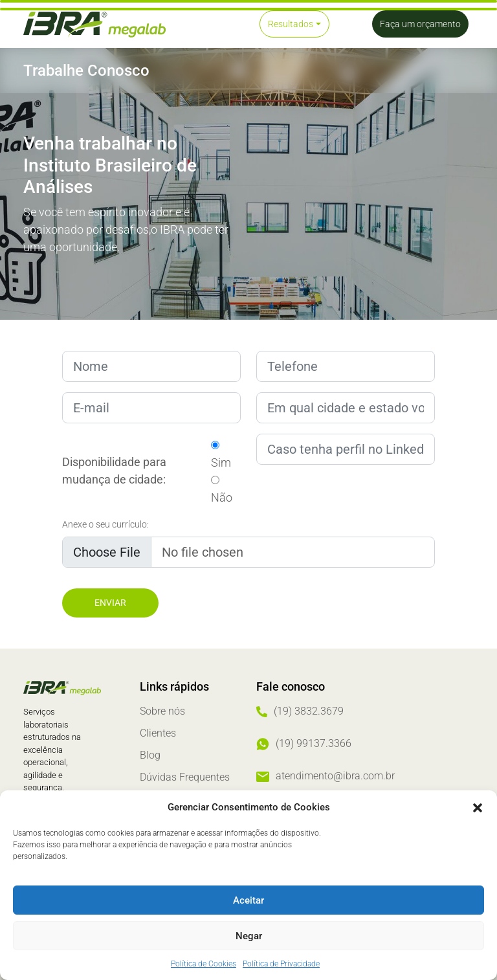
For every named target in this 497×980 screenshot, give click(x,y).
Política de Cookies (204, 964)
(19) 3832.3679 (309, 711)
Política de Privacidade (281, 964)
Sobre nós (162, 711)
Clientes (158, 733)
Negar (249, 936)
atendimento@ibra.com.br (335, 776)
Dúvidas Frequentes (185, 777)
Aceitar (248, 900)
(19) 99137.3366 (314, 743)
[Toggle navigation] (206, 24)
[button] (478, 807)
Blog (150, 755)
